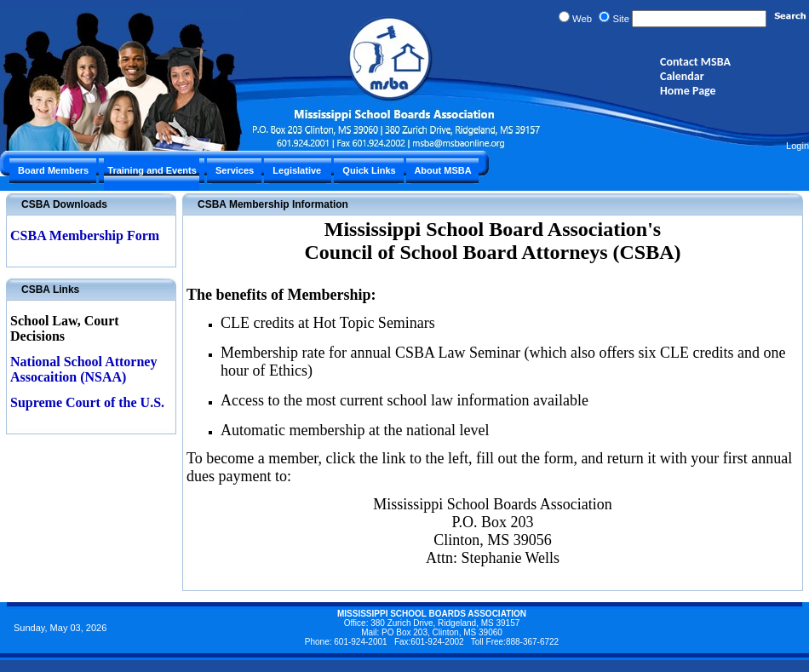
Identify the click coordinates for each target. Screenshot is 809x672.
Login (798, 146)
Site (621, 19)
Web (582, 19)
